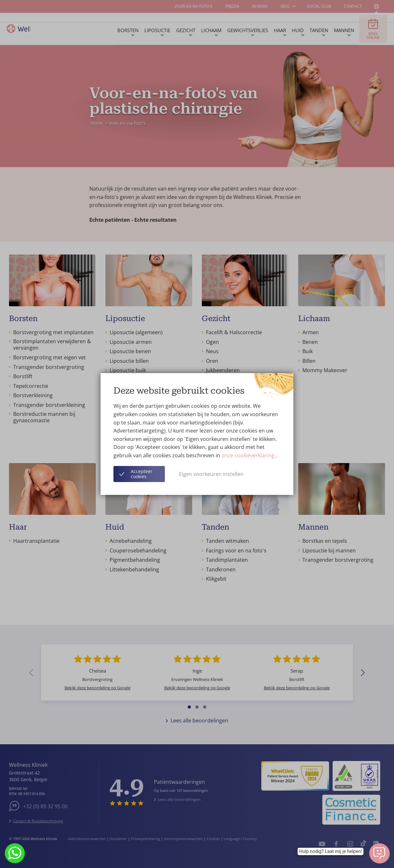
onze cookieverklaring (249, 455)
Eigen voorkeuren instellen (211, 474)
